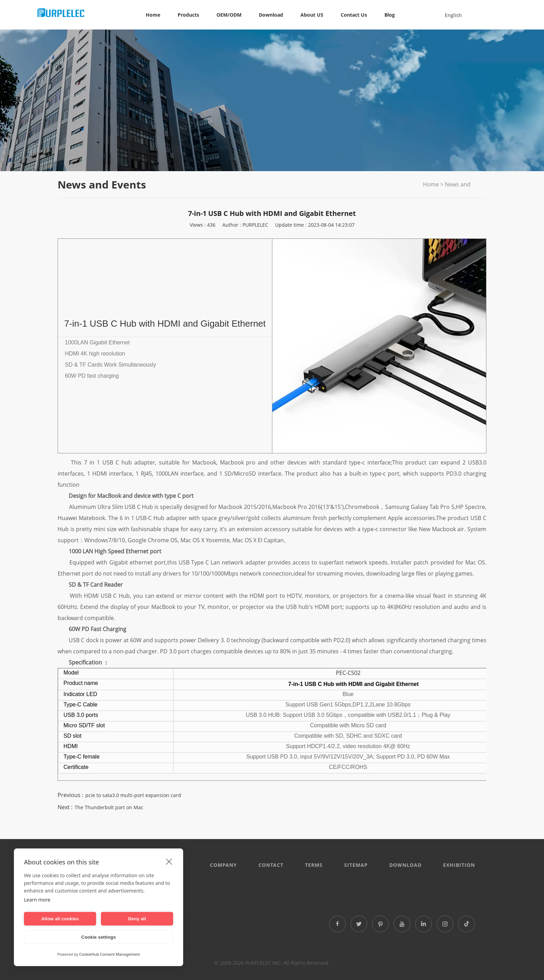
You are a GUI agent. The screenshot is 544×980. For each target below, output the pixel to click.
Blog (390, 15)
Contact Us (354, 15)
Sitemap (356, 865)
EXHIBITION (459, 865)
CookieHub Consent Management (109, 954)
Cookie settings (99, 937)
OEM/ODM (229, 15)
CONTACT (271, 865)
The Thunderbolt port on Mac (109, 807)
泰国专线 (198, 918)
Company (223, 865)
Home (153, 15)
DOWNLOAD (405, 865)
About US (312, 15)
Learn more (37, 900)
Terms (314, 865)
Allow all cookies (60, 919)
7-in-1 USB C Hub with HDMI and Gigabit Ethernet (165, 324)
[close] (169, 861)
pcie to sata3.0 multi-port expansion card (133, 795)
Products (188, 15)
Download (271, 15)
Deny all (137, 919)
